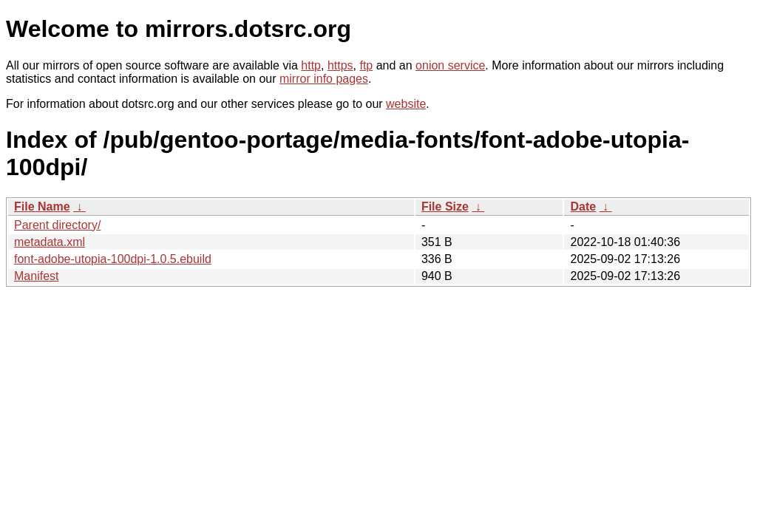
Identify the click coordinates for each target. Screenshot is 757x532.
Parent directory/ (57, 225)
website (406, 104)
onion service (450, 65)
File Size (445, 207)
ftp (366, 65)
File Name (42, 207)
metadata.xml (50, 242)
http (311, 65)
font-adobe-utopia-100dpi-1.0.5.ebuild (113, 259)
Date (583, 207)
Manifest (36, 276)
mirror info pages (324, 79)
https (340, 65)
